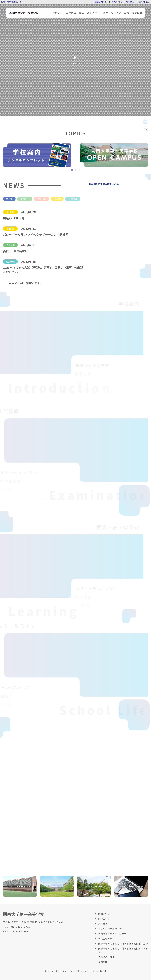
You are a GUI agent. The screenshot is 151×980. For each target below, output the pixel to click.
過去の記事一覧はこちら (25, 283)
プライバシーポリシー (110, 928)
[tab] (72, 170)
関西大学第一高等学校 (24, 914)
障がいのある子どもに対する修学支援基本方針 (123, 944)
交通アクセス (144, 2)
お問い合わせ (117, 2)
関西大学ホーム (101, 2)
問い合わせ (104, 918)
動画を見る (76, 59)
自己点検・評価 (107, 957)
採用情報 (103, 962)
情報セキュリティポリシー (112, 933)
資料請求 (130, 2)
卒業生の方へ (105, 938)
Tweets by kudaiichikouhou (104, 184)
